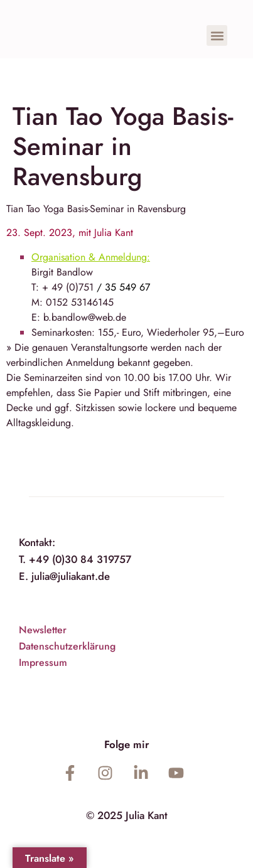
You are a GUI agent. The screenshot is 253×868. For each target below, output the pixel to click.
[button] (217, 35)
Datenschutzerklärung (67, 646)
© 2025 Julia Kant (127, 815)
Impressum (43, 662)
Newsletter (43, 630)
